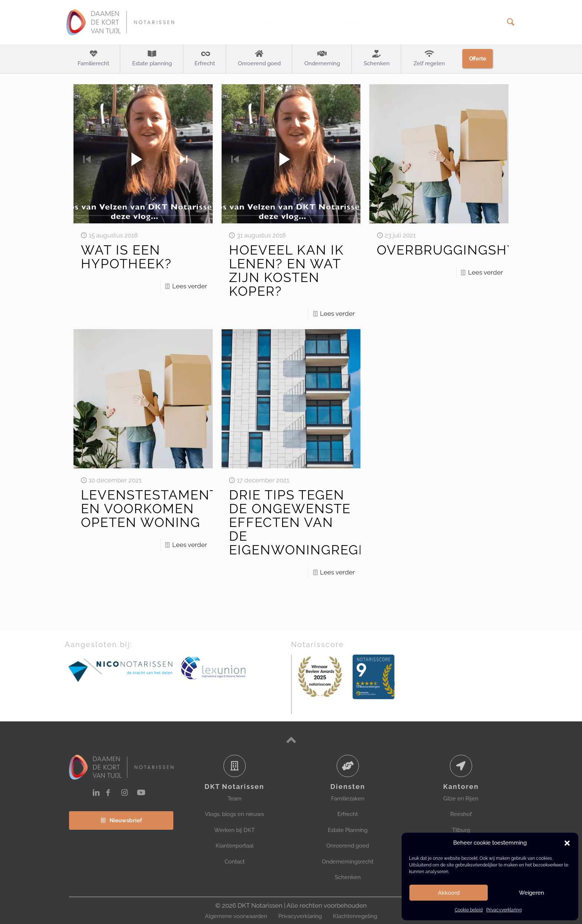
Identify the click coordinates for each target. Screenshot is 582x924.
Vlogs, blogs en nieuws (234, 814)
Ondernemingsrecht (348, 862)
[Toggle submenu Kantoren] (201, 22)
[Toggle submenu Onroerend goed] (259, 59)
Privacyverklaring (504, 910)
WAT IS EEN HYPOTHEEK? (126, 257)
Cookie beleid (469, 910)
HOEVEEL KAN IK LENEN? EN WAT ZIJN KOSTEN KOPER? (287, 271)
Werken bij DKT (234, 830)
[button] (567, 843)
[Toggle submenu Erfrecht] (205, 59)
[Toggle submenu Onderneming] (322, 59)
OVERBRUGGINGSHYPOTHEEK (479, 250)
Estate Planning (348, 830)
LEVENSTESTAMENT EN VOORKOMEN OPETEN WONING (149, 509)
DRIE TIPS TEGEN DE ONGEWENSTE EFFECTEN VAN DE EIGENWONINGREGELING (315, 522)
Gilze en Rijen (461, 799)
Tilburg (461, 830)
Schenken (348, 877)
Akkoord (449, 893)
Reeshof (461, 814)
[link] (121, 670)
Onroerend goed (348, 846)
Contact (235, 862)
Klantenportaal (235, 846)
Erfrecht (348, 814)
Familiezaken (348, 799)
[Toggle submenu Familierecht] (93, 59)
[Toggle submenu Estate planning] (152, 59)
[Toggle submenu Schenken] (377, 59)
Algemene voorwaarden (236, 916)
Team (235, 799)
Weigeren (532, 893)
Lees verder (190, 286)
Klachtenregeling (355, 916)
